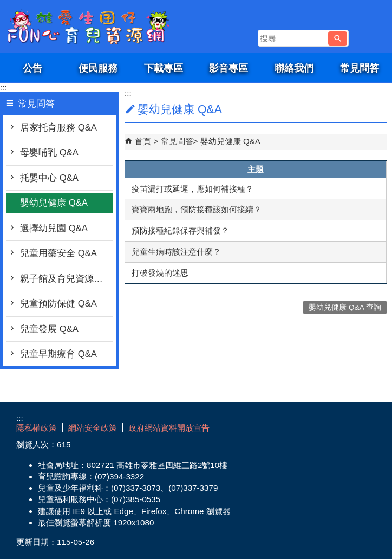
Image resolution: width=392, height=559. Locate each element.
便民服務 (98, 68)
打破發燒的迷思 (160, 273)
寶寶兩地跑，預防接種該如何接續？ (197, 209)
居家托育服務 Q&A (58, 128)
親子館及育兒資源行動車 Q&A (66, 279)
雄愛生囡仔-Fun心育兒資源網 (92, 26)
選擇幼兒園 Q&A (54, 228)
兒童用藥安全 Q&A (58, 253)
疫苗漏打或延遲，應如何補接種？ (192, 189)
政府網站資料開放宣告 (169, 428)
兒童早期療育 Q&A (58, 354)
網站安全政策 (93, 428)
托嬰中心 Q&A (49, 178)
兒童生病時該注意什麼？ (176, 252)
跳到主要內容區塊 (6, 6)
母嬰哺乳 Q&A (49, 152)
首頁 (143, 141)
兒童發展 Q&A (49, 329)
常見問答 (360, 68)
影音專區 (228, 68)
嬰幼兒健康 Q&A (54, 203)
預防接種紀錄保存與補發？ (180, 230)
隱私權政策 (37, 428)
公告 (32, 68)
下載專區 (164, 68)
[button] (338, 38)
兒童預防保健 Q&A (58, 304)
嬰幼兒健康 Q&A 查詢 (345, 307)
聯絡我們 (294, 68)
